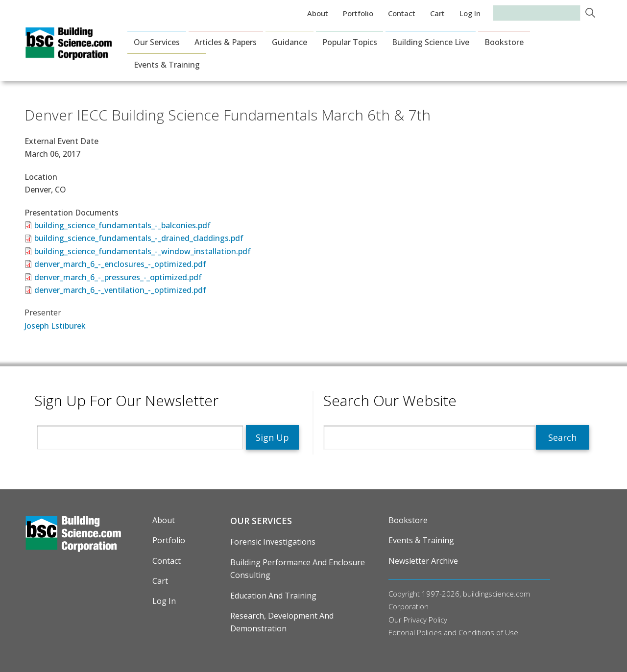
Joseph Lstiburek (55, 326)
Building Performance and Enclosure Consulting (298, 569)
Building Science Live (431, 42)
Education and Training (273, 596)
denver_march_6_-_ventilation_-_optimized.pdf (120, 290)
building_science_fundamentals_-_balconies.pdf (122, 225)
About (318, 13)
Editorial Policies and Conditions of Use (453, 632)
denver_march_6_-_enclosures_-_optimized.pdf (120, 264)
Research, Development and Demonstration (282, 622)
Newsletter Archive (423, 561)
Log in (470, 13)
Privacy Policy (425, 620)
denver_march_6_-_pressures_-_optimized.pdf (118, 277)
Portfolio (358, 13)
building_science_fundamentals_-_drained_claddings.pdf (139, 238)
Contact (402, 13)
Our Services (157, 42)
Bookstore (504, 42)
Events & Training (167, 65)
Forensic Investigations (273, 542)
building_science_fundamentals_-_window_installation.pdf (143, 251)
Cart (437, 13)
